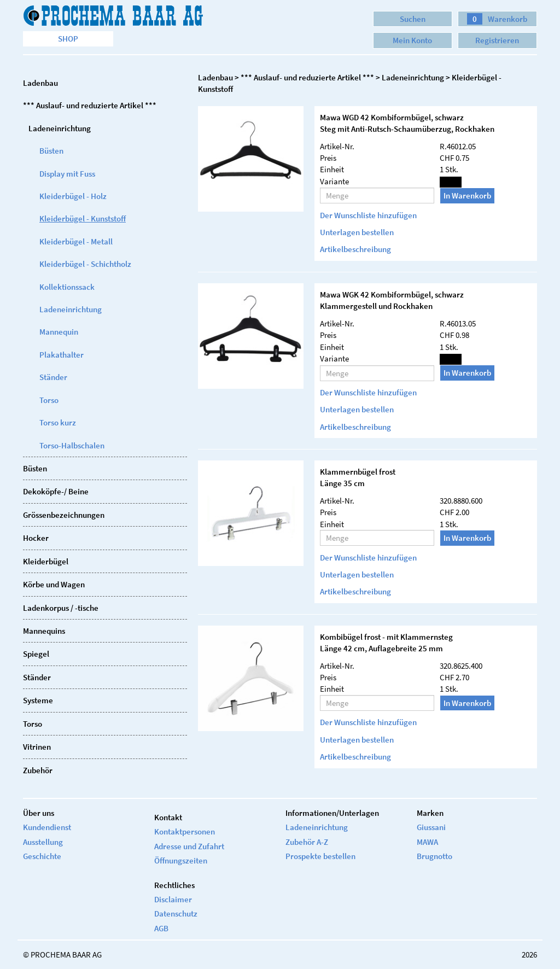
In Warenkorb (467, 195)
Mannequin (59, 332)
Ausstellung (43, 842)
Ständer (53, 377)
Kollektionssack (67, 287)
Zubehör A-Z (307, 842)
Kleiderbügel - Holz (73, 196)
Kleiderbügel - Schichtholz (85, 264)
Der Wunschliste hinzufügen (368, 215)
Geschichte (42, 856)
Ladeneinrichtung (71, 309)
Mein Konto (412, 40)
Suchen (413, 19)
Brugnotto (434, 856)
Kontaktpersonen (185, 831)
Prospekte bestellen (320, 856)
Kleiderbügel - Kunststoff (83, 218)
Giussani (431, 827)
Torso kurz (58, 422)
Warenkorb (497, 19)
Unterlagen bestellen (357, 232)
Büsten (51, 151)
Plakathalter (62, 355)
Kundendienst (47, 827)
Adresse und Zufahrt (189, 846)
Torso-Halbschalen (72, 445)
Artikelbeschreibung (355, 249)
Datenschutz (176, 913)
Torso (49, 400)
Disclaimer (173, 899)
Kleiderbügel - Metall (76, 241)
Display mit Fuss (67, 174)
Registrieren (497, 40)
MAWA (427, 842)
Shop (68, 39)
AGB (161, 928)
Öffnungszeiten (181, 860)
